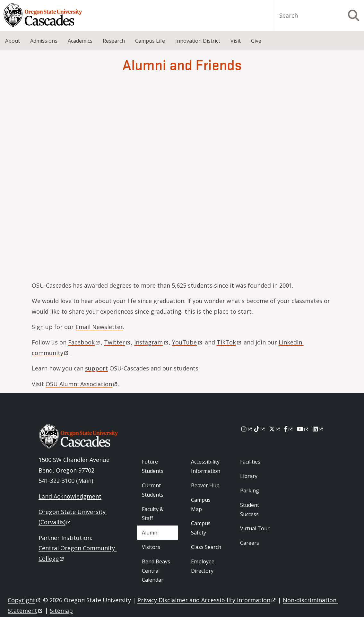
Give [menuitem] (256, 41)
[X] (275, 429)
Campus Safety (201, 528)
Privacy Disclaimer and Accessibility (207, 600)
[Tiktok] (260, 429)
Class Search (206, 547)
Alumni (150, 533)
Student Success (250, 510)
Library (249, 476)
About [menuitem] (13, 41)
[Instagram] (247, 429)
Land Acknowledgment (70, 496)
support (96, 368)
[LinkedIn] (318, 429)
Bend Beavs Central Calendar (156, 571)
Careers (250, 543)
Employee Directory (203, 566)
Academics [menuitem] (80, 41)
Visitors (151, 547)
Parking (250, 491)
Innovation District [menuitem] (198, 41)
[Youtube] (303, 429)
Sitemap (61, 611)
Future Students (153, 466)
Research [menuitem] (114, 41)
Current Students (153, 490)
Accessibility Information (206, 466)
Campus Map (201, 504)
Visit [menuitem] (236, 41)
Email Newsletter (99, 327)
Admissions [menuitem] (44, 41)
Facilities (250, 462)
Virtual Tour (255, 528)
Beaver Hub (205, 485)
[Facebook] (289, 429)
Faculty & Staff (153, 514)
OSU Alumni (82, 384)
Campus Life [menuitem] (150, 41)
